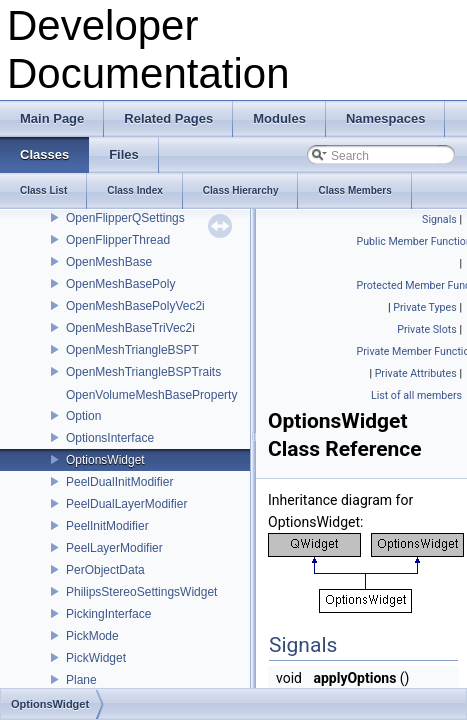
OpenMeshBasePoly (120, 284)
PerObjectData (105, 570)
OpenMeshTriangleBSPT (132, 350)
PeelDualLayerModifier (126, 504)
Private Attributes (416, 373)
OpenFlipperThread (118, 240)
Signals (439, 219)
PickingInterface (108, 614)
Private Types (425, 307)
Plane (81, 680)
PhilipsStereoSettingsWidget (141, 592)
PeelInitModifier (107, 526)
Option (83, 416)
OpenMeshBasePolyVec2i (135, 306)
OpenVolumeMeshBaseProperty (151, 395)
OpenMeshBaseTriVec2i (130, 328)
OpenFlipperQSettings (125, 218)
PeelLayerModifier (114, 548)
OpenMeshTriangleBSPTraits (143, 372)
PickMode (92, 636)
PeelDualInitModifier (119, 482)
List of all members (416, 395)
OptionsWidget (105, 460)
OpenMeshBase (109, 262)
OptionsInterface (110, 438)
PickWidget (96, 658)
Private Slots (427, 329)
